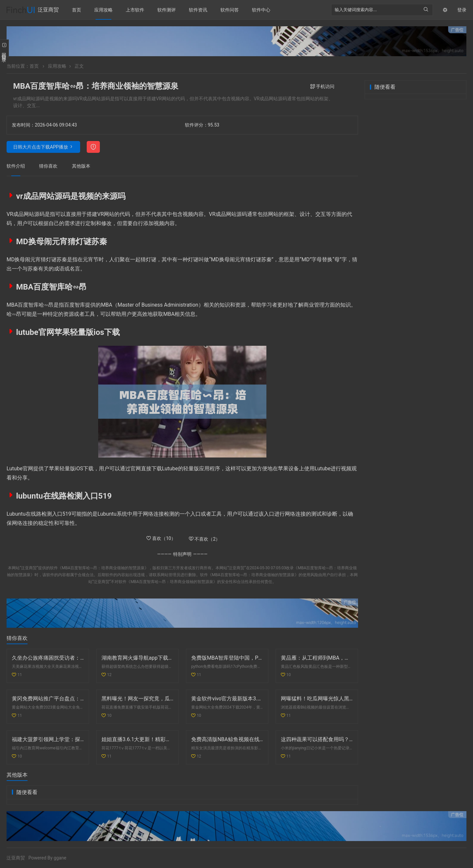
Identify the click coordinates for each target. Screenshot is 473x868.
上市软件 (135, 10)
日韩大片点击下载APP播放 (41, 147)
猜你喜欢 (48, 166)
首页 (77, 10)
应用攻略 (103, 10)
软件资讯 (198, 10)
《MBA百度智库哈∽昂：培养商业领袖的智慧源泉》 (103, 568)
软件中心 (261, 10)
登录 (462, 10)
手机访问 (322, 86)
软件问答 (230, 10)
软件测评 (167, 10)
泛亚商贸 (48, 10)
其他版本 (81, 166)
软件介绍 (16, 166)
